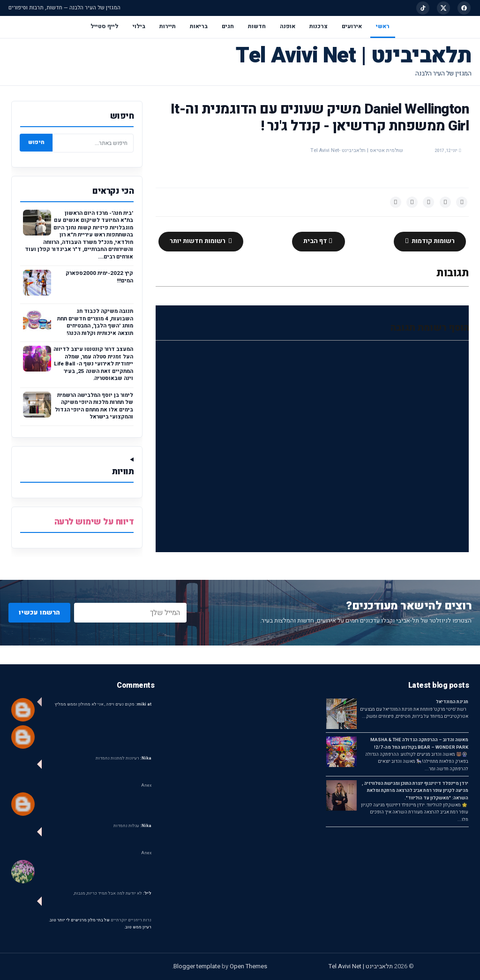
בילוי (139, 26)
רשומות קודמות (432, 241)
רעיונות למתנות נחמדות (124, 758)
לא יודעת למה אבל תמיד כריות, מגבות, (112, 893)
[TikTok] (423, 8)
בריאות (199, 26)
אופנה (288, 26)
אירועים (352, 26)
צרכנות (319, 26)
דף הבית (316, 241)
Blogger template (197, 966)
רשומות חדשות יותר (198, 241)
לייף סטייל (105, 26)
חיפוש (36, 142)
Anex (146, 786)
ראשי (383, 26)
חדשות (257, 26)
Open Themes (248, 966)
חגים (228, 26)
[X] (443, 8)
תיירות (168, 26)
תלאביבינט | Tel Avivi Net (354, 56)
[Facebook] (464, 8)
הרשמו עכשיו (39, 612)
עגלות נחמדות (132, 826)
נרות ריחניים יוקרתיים (131, 920)
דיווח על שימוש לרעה (94, 522)
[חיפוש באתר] (93, 143)
